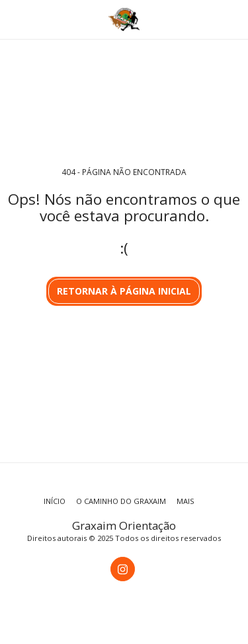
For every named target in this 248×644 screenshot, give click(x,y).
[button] (15, 19)
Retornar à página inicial (124, 291)
